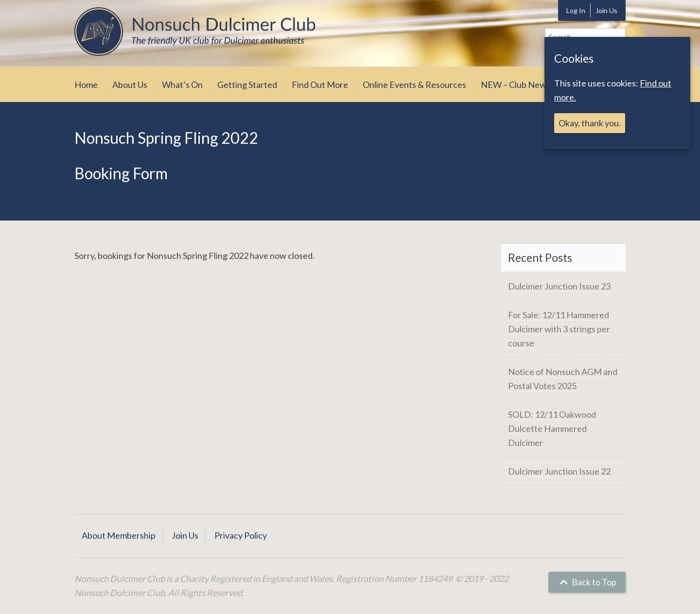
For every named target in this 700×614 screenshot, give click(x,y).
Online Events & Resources (414, 85)
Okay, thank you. (590, 123)
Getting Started (247, 85)
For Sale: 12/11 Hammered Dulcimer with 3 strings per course (559, 329)
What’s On (182, 85)
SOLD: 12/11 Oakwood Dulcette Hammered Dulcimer (552, 428)
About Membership (119, 535)
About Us (130, 85)
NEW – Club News (516, 85)
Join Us (606, 10)
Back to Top (587, 582)
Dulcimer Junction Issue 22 (559, 471)
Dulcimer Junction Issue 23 (559, 286)
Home (86, 85)
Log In (576, 10)
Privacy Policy (241, 535)
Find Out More (320, 85)
